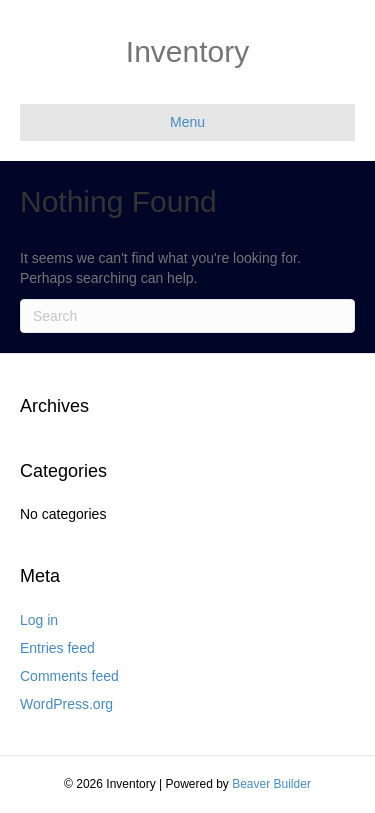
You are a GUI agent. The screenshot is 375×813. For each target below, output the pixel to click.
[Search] (187, 316)
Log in (39, 620)
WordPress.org (66, 704)
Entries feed (57, 648)
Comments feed (69, 676)
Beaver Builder (271, 784)
